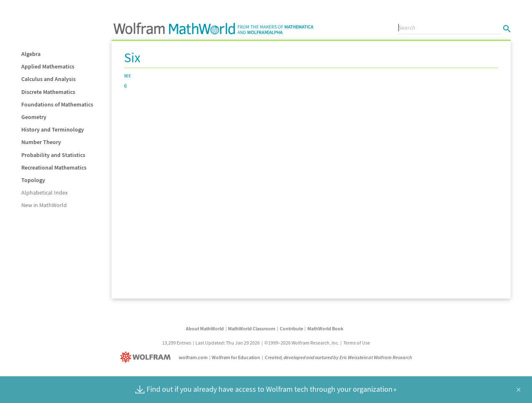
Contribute (291, 328)
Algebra (31, 54)
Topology (33, 180)
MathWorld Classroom (252, 328)
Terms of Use (357, 343)
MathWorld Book (325, 328)
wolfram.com (193, 357)
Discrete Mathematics (48, 92)
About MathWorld (205, 328)
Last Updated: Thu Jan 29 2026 (228, 343)
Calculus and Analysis (48, 79)
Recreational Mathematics (54, 167)
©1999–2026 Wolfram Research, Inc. (302, 343)
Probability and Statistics (53, 155)
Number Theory (41, 142)
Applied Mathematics (48, 66)
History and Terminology (53, 129)
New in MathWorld (44, 205)
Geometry (34, 117)
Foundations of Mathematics (57, 104)
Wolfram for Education (236, 357)
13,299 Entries (177, 343)
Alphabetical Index (44, 193)
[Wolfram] (147, 357)
